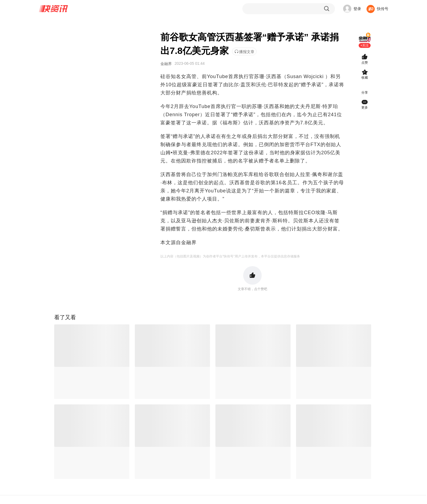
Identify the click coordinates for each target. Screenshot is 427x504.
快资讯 (54, 9)
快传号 (383, 9)
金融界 (166, 64)
